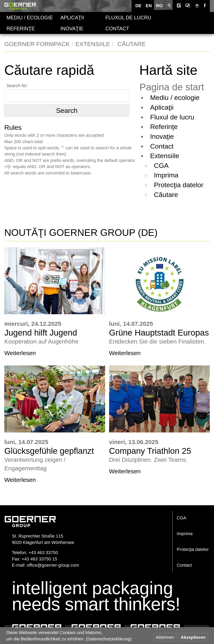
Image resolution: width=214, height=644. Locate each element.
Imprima (171, 175)
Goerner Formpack (20, 6)
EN (150, 6)
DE (139, 6)
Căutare (171, 195)
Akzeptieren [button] (193, 637)
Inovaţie (72, 29)
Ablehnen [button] (165, 637)
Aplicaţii (72, 18)
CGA (166, 165)
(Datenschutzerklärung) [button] (109, 639)
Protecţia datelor (183, 185)
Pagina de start (176, 87)
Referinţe (21, 29)
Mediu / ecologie (30, 18)
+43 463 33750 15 (39, 559)
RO (160, 6)
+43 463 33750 (43, 553)
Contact (117, 29)
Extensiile (93, 44)
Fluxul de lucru (122, 18)
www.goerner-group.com (30, 517)
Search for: (17, 86)
